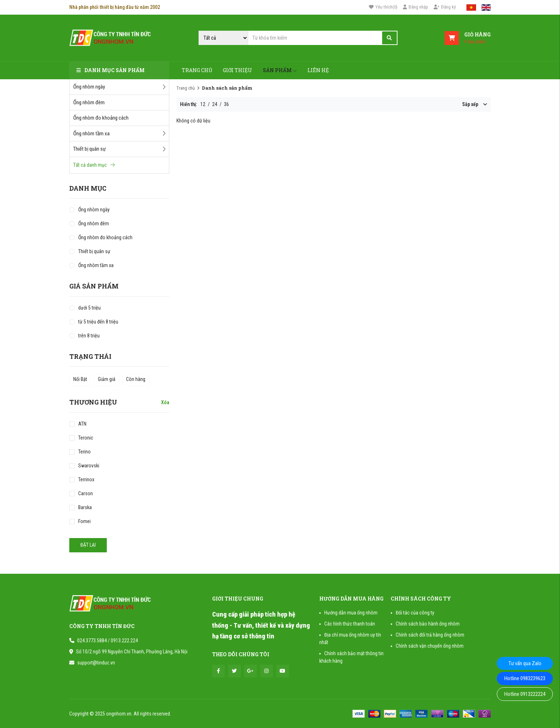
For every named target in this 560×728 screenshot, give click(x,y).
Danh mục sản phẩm (111, 70)
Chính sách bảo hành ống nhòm (428, 624)
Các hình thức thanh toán (350, 624)
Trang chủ (197, 70)
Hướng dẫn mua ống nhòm (351, 613)
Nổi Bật (80, 379)
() (383, 7)
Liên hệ (318, 70)
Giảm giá (107, 379)
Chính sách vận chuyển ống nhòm (430, 646)
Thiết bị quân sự (119, 149)
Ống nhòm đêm (89, 102)
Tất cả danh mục (94, 165)
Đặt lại (88, 545)
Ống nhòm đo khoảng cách (101, 118)
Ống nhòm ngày (119, 87)
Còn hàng (136, 379)
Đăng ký (445, 7)
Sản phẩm (280, 70)
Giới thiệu (237, 70)
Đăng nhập (416, 7)
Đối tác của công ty (415, 613)
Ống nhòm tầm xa (119, 134)
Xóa (165, 402)
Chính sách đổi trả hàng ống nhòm (430, 635)
